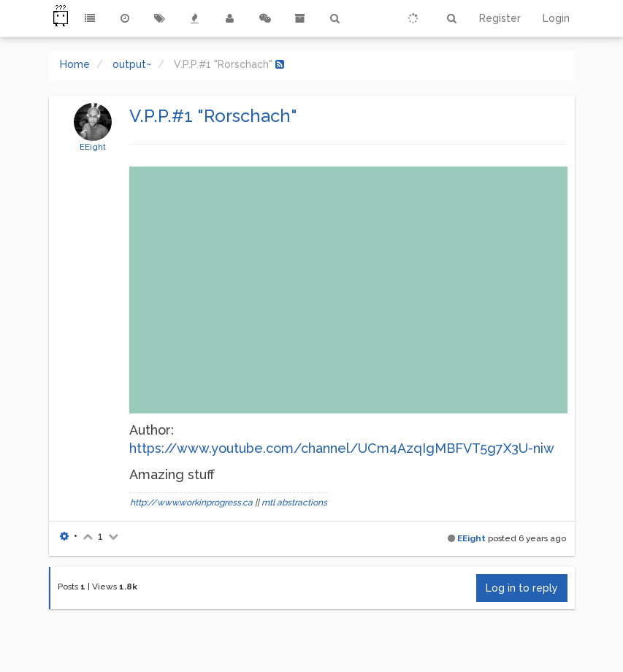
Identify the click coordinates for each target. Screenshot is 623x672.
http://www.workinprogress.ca (191, 503)
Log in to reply (522, 588)
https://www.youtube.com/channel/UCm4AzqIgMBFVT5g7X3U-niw (342, 448)
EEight (93, 147)
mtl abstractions (294, 503)
